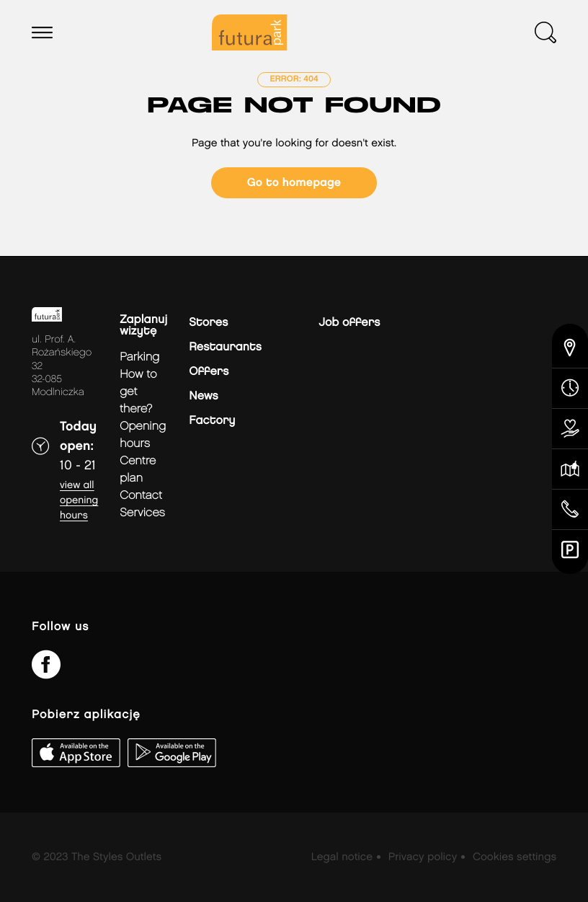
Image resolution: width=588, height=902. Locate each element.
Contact (141, 496)
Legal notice (342, 857)
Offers (209, 372)
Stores (208, 323)
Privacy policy (423, 857)
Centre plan (138, 470)
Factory (212, 421)
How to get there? (138, 392)
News (203, 396)
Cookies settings (514, 857)
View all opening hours (79, 501)
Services (142, 513)
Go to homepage (294, 183)
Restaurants (225, 347)
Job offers (349, 323)
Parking (139, 357)
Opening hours (143, 435)
